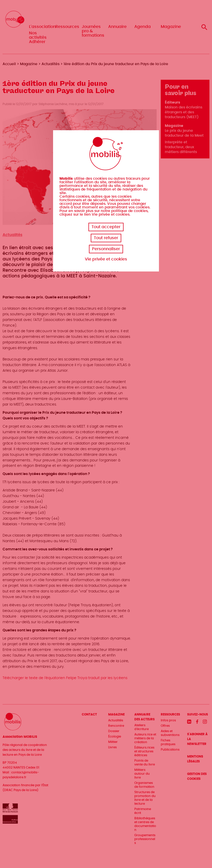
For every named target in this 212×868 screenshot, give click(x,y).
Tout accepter (106, 227)
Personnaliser (106, 249)
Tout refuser (106, 238)
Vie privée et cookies (106, 259)
